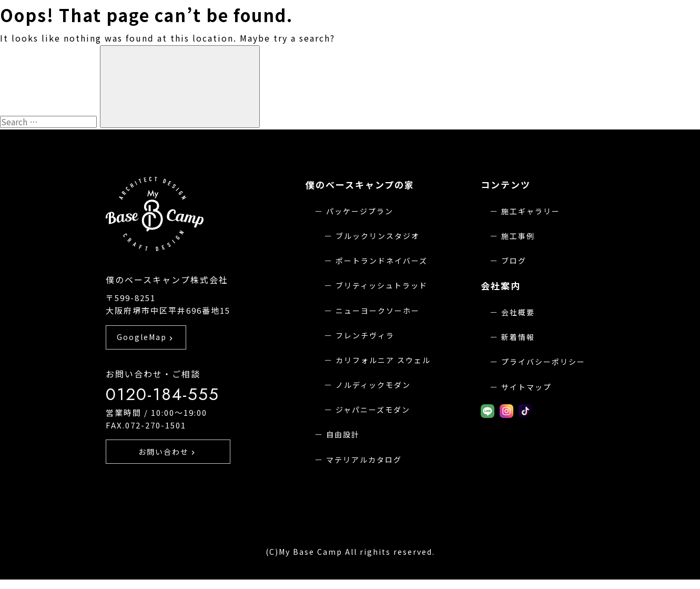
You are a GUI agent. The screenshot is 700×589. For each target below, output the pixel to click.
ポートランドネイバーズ (382, 261)
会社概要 (518, 312)
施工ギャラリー (531, 211)
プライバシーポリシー (543, 362)
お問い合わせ (168, 465)
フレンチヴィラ (365, 335)
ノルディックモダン (373, 385)
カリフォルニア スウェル (383, 360)
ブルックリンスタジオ (378, 236)
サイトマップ (526, 387)
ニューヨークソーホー (378, 311)
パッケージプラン (360, 211)
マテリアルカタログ (364, 460)
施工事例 (518, 236)
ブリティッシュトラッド (382, 285)
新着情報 (518, 337)
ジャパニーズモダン (373, 410)
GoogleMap (146, 350)
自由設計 (343, 434)
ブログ (514, 261)
